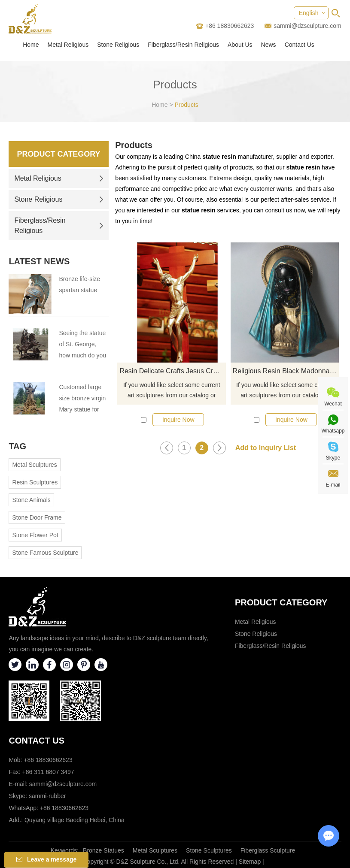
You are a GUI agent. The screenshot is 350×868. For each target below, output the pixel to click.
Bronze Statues (103, 850)
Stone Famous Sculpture (45, 553)
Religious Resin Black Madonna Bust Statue (286, 371)
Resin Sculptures (35, 482)
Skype (333, 458)
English (309, 13)
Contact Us (300, 45)
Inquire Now (178, 420)
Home (31, 45)
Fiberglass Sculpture (268, 850)
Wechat (333, 404)
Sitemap (250, 862)
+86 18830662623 (64, 808)
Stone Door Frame (37, 517)
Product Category (59, 154)
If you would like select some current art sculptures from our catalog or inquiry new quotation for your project (172, 391)
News (269, 45)
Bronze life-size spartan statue (79, 284)
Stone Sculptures (209, 850)
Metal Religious (68, 45)
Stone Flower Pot (35, 535)
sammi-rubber (47, 796)
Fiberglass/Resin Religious (183, 45)
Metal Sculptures (34, 465)
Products (187, 105)
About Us (240, 45)
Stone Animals (31, 500)
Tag (17, 446)
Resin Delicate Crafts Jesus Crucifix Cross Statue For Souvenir (173, 371)
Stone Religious (118, 45)
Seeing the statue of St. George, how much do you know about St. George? (82, 345)
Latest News (39, 261)
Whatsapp (333, 431)
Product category (281, 602)
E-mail (333, 485)
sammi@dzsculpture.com (307, 26)
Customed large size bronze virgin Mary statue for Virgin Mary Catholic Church (82, 399)
